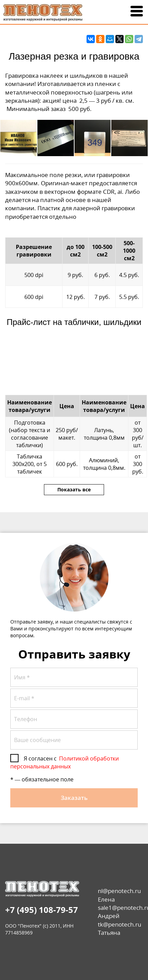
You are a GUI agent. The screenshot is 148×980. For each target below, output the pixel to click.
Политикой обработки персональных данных (65, 762)
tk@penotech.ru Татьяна (119, 928)
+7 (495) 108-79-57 (42, 910)
